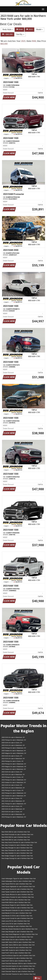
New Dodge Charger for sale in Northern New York (17, 856)
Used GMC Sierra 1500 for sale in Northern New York (18, 942)
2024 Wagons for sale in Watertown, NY (14, 767)
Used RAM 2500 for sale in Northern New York (16, 902)
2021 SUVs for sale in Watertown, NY (13, 801)
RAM (19, 29)
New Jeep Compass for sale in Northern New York (17, 845)
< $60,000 (7, 34)
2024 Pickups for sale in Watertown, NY (14, 764)
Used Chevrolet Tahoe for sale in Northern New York (18, 971)
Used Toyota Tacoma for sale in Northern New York (17, 889)
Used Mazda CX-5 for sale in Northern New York (17, 913)
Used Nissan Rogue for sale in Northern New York (17, 905)
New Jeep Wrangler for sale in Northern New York (17, 848)
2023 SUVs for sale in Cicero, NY (12, 772)
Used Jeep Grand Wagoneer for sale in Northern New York (20, 934)
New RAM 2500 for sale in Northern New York (16, 837)
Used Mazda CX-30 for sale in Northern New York (17, 916)
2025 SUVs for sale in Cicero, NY (12, 743)
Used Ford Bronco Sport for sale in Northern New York (18, 956)
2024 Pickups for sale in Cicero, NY (13, 761)
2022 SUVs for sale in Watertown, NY (13, 788)
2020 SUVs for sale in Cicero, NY (12, 806)
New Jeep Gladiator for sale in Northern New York (17, 853)
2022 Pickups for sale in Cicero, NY (13, 790)
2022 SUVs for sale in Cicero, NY (12, 785)
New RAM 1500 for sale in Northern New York (16, 832)
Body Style (8, 29)
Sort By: (20, 34)
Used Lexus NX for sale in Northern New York (16, 924)
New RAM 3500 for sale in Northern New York (16, 840)
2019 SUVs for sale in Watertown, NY (13, 814)
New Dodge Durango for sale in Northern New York (17, 858)
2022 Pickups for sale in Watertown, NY (14, 793)
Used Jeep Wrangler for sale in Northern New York (17, 932)
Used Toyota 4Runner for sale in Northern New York (18, 894)
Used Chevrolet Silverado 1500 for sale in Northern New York (19, 964)
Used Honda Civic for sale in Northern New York (16, 940)
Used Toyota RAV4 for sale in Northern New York (17, 884)
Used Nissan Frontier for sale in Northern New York (17, 908)
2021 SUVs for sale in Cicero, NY (12, 798)
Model (39, 29)
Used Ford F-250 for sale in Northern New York (16, 961)
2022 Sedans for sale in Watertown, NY (14, 796)
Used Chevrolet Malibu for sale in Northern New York (18, 969)
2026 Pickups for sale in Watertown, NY (14, 740)
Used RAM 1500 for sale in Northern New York (16, 900)
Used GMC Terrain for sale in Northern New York (17, 948)
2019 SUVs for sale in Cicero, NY (12, 812)
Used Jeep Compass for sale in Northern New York (17, 937)
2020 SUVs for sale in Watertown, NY (13, 809)
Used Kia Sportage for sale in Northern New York (17, 926)
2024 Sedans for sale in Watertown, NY (14, 769)
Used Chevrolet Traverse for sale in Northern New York (19, 974)
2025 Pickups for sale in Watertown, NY (14, 748)
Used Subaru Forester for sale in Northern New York (18, 897)
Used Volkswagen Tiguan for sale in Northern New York (19, 879)
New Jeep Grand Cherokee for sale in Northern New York (19, 842)
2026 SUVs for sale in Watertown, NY (13, 737)
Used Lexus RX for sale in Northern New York (16, 921)
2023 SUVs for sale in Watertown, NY (13, 774)
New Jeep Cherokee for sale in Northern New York (17, 850)
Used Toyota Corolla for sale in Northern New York (17, 892)
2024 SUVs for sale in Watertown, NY (13, 759)
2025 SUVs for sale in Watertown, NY (13, 745)
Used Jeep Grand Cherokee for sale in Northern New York (20, 929)
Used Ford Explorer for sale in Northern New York (17, 958)
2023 (29, 29)
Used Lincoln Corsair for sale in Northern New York (17, 918)
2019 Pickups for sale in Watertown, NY (14, 817)
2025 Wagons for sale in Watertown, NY (14, 753)
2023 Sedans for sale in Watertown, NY (14, 782)
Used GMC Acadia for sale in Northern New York (17, 950)
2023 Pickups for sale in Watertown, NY (14, 780)
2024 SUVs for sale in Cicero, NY (12, 756)
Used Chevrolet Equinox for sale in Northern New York (18, 966)
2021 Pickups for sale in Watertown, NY (14, 804)
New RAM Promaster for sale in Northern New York (17, 834)
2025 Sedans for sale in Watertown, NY (14, 751)
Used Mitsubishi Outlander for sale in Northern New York (19, 910)
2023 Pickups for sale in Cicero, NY (13, 777)
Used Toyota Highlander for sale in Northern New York (18, 887)
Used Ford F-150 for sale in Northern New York (16, 953)
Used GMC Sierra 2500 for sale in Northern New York (18, 945)
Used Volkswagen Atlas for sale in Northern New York (18, 881)
